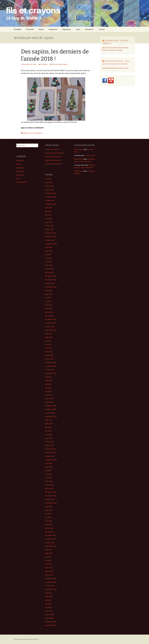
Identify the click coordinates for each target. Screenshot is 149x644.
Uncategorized (21, 182)
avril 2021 (48, 391)
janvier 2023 (49, 316)
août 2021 (49, 377)
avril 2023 (48, 305)
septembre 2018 (51, 503)
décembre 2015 (51, 622)
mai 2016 (48, 604)
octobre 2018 (50, 499)
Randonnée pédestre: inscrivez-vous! (115, 68)
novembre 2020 (51, 409)
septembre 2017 (51, 546)
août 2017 (49, 550)
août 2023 (49, 290)
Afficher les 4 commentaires (33, 133)
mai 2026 (48, 179)
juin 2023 (48, 298)
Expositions (67, 29)
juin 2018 (48, 514)
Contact (102, 29)
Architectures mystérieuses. (55, 153)
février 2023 (49, 312)
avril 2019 (48, 478)
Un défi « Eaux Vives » (52, 149)
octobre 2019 (50, 456)
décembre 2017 (51, 535)
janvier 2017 (49, 575)
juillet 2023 (49, 294)
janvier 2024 (49, 272)
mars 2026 (49, 182)
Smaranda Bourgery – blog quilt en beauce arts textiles (116, 62)
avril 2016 (48, 607)
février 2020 (49, 442)
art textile (59, 64)
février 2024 (49, 269)
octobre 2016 (50, 586)
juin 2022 (48, 341)
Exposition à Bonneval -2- (54, 160)
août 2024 (49, 247)
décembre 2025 (51, 193)
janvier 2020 (49, 445)
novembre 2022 (51, 323)
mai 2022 (48, 344)
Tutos (78, 29)
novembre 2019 (51, 452)
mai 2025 (48, 215)
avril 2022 (48, 348)
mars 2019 (49, 481)
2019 (53, 64)
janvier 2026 (49, 190)
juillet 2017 (49, 553)
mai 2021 (48, 388)
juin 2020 (48, 427)
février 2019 (49, 485)
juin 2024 (48, 254)
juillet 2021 (49, 380)
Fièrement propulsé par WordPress (26, 639)
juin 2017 (48, 557)
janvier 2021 (49, 402)
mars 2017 (49, 568)
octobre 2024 (50, 240)
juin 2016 (48, 600)
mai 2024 (48, 258)
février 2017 (49, 571)
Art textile (30, 29)
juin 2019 (48, 470)
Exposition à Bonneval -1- (54, 164)
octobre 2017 (50, 542)
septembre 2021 (51, 373)
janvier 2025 (49, 229)
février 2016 (49, 615)
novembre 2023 (51, 280)
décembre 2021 (51, 362)
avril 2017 (48, 564)
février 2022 (49, 355)
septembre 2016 (51, 589)
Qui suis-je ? (89, 29)
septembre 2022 (51, 330)
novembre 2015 (51, 625)
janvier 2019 (49, 488)
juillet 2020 (49, 424)
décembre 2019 (51, 449)
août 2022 (49, 334)
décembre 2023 (51, 276)
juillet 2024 (49, 251)
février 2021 (49, 398)
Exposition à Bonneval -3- (54, 157)
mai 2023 (48, 301)
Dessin (41, 29)
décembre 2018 (51, 492)
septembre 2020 (51, 416)
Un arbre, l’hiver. (90, 155)
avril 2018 (48, 521)
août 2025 (49, 208)
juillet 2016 (49, 596)
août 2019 (49, 463)
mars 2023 (49, 308)
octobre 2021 (50, 370)
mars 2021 (49, 395)
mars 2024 (49, 265)
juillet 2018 (49, 510)
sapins (65, 64)
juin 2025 (48, 211)
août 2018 (49, 506)
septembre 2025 (51, 204)
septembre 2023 (51, 287)
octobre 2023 (50, 283)
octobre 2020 (50, 413)
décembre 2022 (51, 319)
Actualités (18, 29)
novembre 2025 (51, 197)
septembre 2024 (51, 244)
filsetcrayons (79, 149)
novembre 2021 (51, 366)
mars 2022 (49, 352)
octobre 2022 (50, 326)
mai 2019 (48, 474)
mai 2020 (48, 431)
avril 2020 (48, 434)
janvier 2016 (49, 618)
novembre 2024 (51, 236)
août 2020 (49, 420)
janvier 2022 (49, 359)
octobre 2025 (50, 200)
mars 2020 (49, 438)
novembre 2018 (51, 496)
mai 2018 (48, 517)
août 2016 (49, 593)
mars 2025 (49, 222)
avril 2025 (48, 218)
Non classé (20, 175)
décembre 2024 (51, 233)
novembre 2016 (51, 582)
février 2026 (49, 186)
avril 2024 (48, 262)
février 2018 (49, 528)
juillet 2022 (49, 337)
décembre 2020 (51, 406)
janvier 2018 (49, 532)
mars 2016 (49, 611)
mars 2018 (49, 524)
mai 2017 (48, 560)
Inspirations (53, 29)
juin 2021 (48, 384)
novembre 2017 (51, 539)
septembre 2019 (51, 460)
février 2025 (49, 226)
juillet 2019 (49, 467)
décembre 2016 (51, 578)
